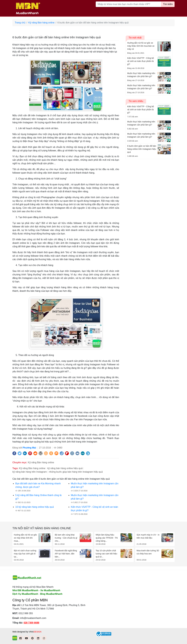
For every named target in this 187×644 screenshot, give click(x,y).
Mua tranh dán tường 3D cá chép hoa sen (148, 552)
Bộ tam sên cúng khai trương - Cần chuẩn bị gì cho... (66, 538)
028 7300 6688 (31, 623)
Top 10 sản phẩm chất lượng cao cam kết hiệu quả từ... (106, 554)
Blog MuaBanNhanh (51, 594)
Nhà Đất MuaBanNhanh (25, 590)
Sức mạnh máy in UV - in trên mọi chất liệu (148, 536)
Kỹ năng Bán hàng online (41, 23)
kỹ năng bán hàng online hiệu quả (65, 468)
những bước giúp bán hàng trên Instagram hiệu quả (76, 472)
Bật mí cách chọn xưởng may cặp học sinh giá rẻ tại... (25, 554)
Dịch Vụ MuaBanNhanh (25, 594)
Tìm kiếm (168, 4)
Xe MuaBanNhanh (50, 590)
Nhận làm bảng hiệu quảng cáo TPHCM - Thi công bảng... (107, 538)
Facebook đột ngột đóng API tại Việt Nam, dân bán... (66, 554)
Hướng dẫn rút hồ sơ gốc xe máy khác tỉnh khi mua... (25, 538)
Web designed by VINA (27, 632)
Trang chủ (20, 23)
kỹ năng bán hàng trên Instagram (30, 472)
